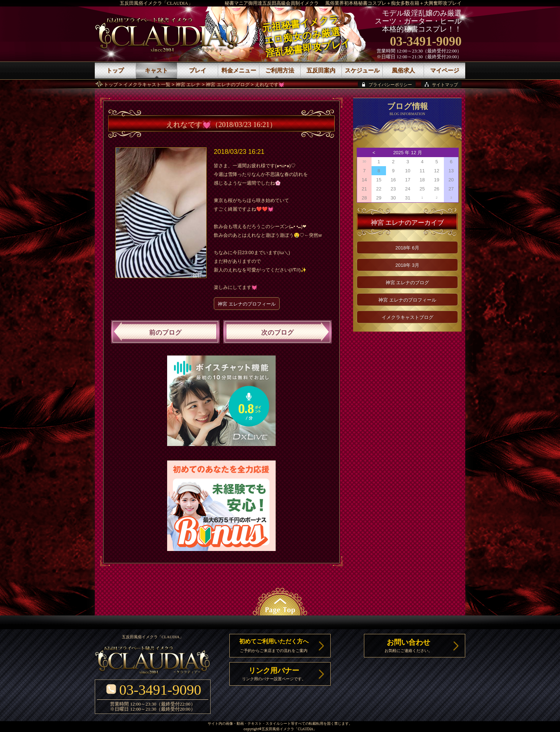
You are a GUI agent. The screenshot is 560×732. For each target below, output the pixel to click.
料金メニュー (239, 70)
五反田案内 (321, 70)
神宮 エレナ (188, 85)
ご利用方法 (280, 70)
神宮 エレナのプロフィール (247, 304)
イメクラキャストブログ (408, 317)
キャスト (156, 70)
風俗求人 (403, 70)
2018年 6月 (407, 248)
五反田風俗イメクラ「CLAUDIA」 (156, 3)
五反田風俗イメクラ (278, 729)
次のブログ (277, 332)
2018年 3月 (407, 265)
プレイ (198, 70)
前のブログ (165, 332)
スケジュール (362, 70)
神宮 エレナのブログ (228, 85)
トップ (111, 85)
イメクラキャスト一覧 (147, 85)
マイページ (445, 70)
